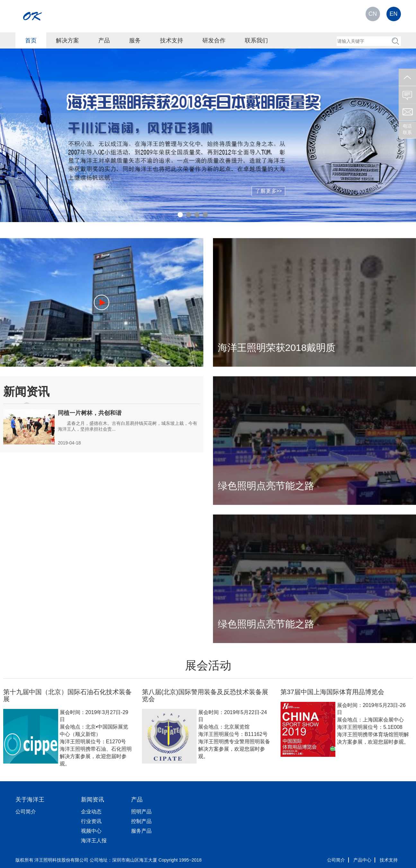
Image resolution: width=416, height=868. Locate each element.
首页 (31, 40)
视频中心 (91, 831)
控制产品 (141, 821)
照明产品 (141, 812)
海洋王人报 (94, 841)
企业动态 (91, 812)
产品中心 (362, 860)
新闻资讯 (93, 800)
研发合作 (214, 40)
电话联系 (407, 129)
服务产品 (141, 831)
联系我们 (256, 40)
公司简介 (26, 812)
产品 (104, 40)
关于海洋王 (30, 800)
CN (373, 14)
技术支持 (172, 40)
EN (393, 14)
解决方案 (67, 40)
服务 (135, 40)
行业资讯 (91, 821)
